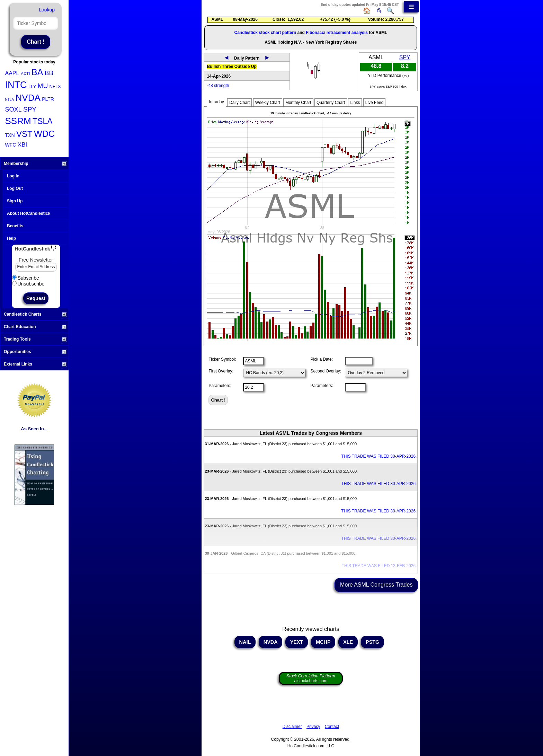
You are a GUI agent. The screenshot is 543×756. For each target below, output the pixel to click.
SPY (30, 109)
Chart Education (35, 327)
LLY (32, 86)
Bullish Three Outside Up (232, 67)
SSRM (18, 121)
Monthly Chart (298, 103)
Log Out (15, 188)
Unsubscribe (28, 284)
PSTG (372, 642)
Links (355, 103)
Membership (35, 164)
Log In (13, 176)
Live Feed (375, 103)
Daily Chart (239, 103)
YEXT (297, 642)
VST (24, 134)
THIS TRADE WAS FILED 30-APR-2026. (379, 456)
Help (11, 238)
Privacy (313, 727)
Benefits (15, 226)
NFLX (55, 86)
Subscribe (26, 278)
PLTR (48, 99)
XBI (22, 145)
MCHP (323, 642)
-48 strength (218, 86)
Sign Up (15, 201)
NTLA (10, 100)
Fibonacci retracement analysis (337, 33)
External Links (35, 364)
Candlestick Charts (35, 314)
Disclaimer (292, 727)
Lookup (47, 10)
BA (37, 72)
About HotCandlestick (29, 213)
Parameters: (220, 386)
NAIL (245, 642)
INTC (16, 85)
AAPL (12, 73)
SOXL (14, 109)
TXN (10, 135)
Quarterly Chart (331, 103)
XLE (348, 642)
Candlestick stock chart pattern (265, 33)
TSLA (43, 121)
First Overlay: (221, 371)
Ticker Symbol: (222, 359)
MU (43, 86)
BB (49, 73)
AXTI (25, 74)
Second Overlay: (326, 371)
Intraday (216, 102)
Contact (332, 727)
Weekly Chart (268, 103)
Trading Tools (35, 339)
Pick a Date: (322, 359)
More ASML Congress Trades (376, 585)
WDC (44, 134)
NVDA (28, 98)
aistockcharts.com (311, 678)
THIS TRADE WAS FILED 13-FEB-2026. (379, 566)
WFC (11, 145)
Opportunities (35, 352)
